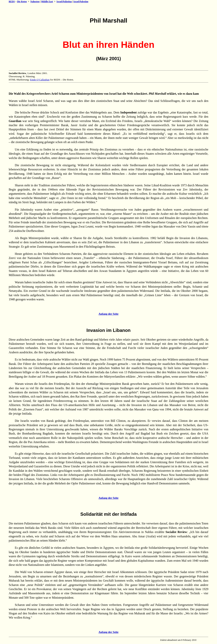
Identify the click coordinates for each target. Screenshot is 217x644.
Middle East (47, 2)
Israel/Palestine (81, 2)
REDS (12, 2)
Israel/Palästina (64, 2)
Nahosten (35, 2)
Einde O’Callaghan (40, 80)
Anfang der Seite (108, 314)
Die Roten (22, 2)
